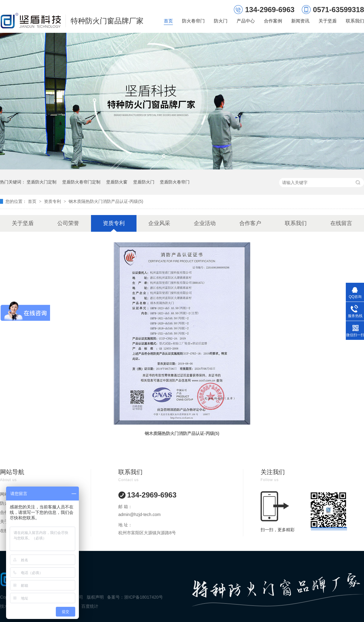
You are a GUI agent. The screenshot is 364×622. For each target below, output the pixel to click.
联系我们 (355, 21)
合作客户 (250, 223)
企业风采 (159, 223)
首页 (168, 21)
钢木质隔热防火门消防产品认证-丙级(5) (106, 201)
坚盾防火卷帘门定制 (81, 182)
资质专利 (53, 201)
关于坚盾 (328, 21)
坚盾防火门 (144, 182)
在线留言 (341, 223)
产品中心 (246, 21)
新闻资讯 (300, 21)
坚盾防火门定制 (42, 182)
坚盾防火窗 (117, 182)
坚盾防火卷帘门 (175, 182)
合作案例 (273, 21)
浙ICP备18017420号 (143, 597)
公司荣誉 (68, 223)
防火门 (221, 21)
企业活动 (205, 223)
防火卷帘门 (193, 21)
